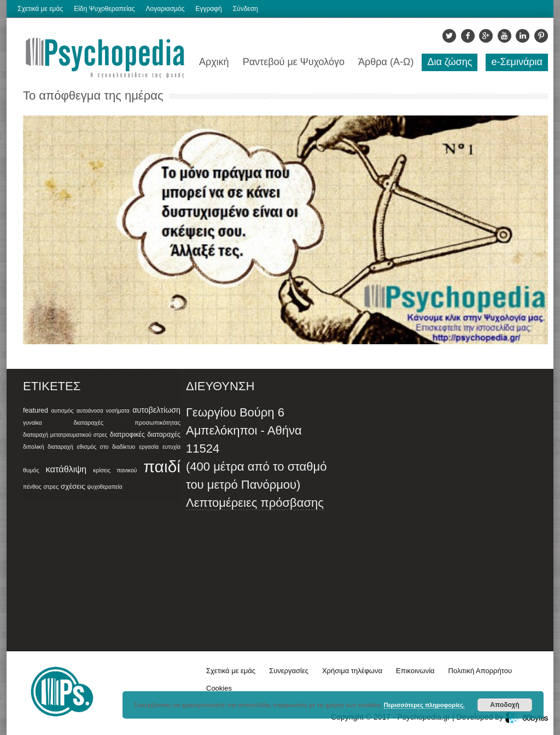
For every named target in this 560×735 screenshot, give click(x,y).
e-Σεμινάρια (517, 62)
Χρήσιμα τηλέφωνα (352, 671)
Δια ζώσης (450, 62)
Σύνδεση (246, 9)
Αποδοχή (504, 705)
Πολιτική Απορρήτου (480, 671)
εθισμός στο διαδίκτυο (106, 447)
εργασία (149, 447)
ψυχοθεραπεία (104, 487)
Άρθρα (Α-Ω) (386, 62)
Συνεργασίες (289, 671)
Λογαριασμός (165, 9)
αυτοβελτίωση (156, 410)
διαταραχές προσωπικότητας (127, 423)
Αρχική (214, 62)
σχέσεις (73, 486)
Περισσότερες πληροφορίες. (424, 705)
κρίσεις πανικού (115, 470)
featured (36, 410)
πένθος (32, 487)
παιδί (162, 467)
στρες (51, 487)
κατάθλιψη (66, 469)
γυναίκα (33, 423)
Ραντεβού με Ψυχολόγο (294, 62)
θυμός (31, 470)
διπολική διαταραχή (48, 447)
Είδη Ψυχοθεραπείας (104, 9)
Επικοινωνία (415, 671)
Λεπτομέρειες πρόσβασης (255, 503)
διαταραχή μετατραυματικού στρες (65, 435)
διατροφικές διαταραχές (145, 435)
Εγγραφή (208, 9)
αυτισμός (62, 411)
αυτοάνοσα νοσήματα (103, 411)
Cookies (219, 688)
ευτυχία (171, 447)
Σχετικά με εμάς (40, 9)
